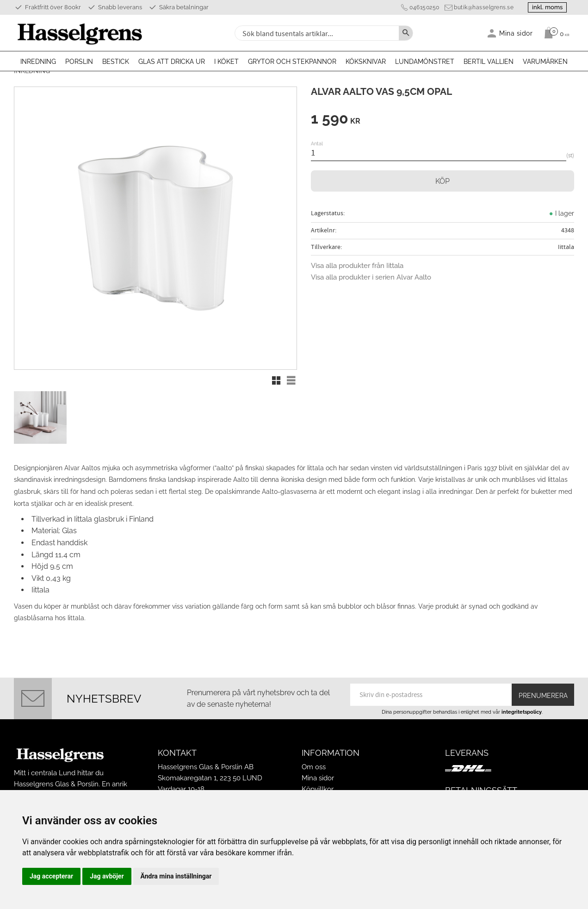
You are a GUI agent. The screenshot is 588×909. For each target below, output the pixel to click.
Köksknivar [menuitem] (366, 62)
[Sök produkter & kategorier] (316, 33)
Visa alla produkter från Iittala (357, 266)
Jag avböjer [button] (107, 876)
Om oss (314, 767)
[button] (276, 380)
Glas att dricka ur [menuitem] (172, 62)
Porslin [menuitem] (79, 62)
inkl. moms (547, 7)
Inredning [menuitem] (38, 62)
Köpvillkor (318, 789)
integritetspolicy (522, 712)
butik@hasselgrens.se (484, 7)
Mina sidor (318, 778)
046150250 (424, 7)
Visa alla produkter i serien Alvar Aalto (371, 277)
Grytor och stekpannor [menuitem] (292, 62)
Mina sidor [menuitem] (516, 33)
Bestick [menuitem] (116, 62)
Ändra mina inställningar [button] (176, 876)
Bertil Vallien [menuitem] (489, 62)
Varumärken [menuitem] (545, 62)
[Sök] (406, 33)
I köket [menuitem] (226, 62)
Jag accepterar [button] (51, 876)
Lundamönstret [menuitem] (425, 62)
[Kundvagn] (554, 33)
